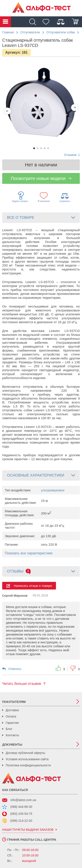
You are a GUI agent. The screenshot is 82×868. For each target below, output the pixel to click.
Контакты (12, 735)
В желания (44, 197)
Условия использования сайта (27, 759)
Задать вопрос (20, 197)
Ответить (15, 669)
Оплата (11, 716)
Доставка (12, 710)
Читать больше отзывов (22, 684)
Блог (9, 729)
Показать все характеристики (29, 553)
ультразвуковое (53, 490)
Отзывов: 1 (72, 155)
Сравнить (65, 197)
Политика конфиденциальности (28, 765)
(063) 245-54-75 (21, 814)
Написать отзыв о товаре (33, 586)
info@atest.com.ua (23, 800)
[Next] (75, 108)
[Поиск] (34, 22)
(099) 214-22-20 (21, 821)
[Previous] (7, 111)
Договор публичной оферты (25, 753)
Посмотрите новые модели (38, 178)
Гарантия (12, 723)
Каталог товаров (5, 22)
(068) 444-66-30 (21, 807)
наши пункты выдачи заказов (28, 830)
